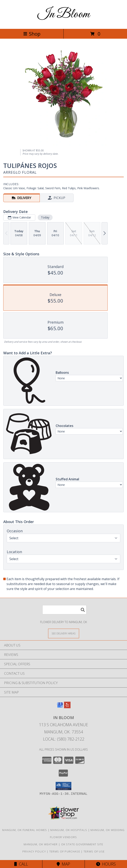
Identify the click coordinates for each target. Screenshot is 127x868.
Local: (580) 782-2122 (64, 739)
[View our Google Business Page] (60, 707)
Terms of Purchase (65, 851)
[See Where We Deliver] (64, 633)
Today (45, 217)
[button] (63, 786)
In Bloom (64, 14)
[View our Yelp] (67, 707)
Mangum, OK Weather (41, 844)
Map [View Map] (63, 864)
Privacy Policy (34, 851)
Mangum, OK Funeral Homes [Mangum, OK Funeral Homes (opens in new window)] (25, 830)
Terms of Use (94, 851)
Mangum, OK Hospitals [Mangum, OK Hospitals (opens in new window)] (69, 830)
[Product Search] (64, 610)
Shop (32, 34)
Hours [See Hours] (106, 864)
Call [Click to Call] (21, 864)
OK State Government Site (82, 844)
